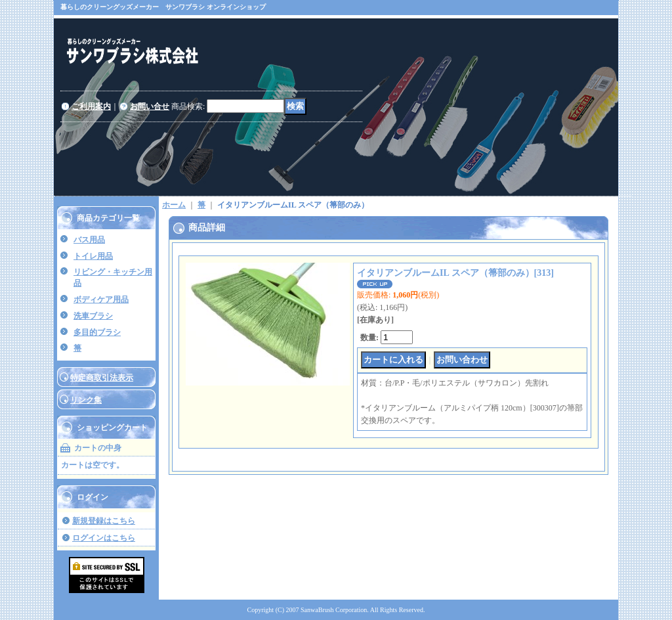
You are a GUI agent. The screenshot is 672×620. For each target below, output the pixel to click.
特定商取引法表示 (102, 378)
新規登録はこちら (104, 521)
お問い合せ (150, 106)
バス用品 (89, 240)
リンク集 (86, 400)
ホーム (174, 205)
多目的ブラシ (97, 332)
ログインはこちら (104, 538)
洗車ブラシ (93, 316)
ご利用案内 (91, 106)
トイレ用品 (93, 256)
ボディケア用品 (101, 299)
